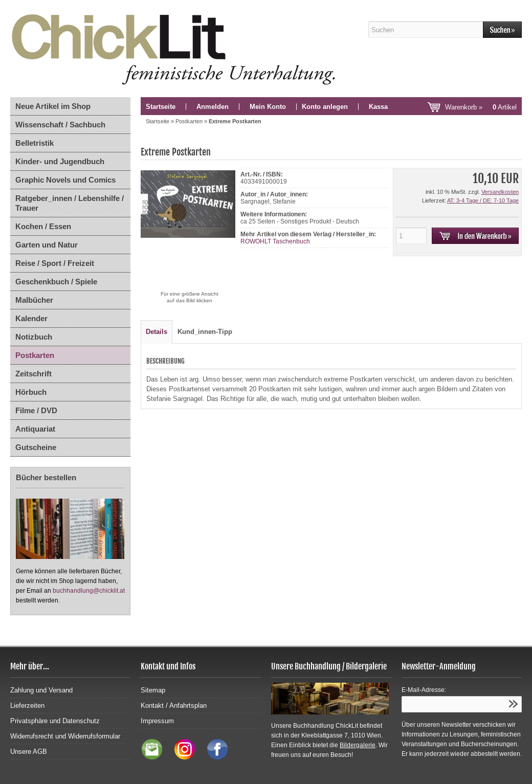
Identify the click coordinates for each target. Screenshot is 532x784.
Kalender (31, 318)
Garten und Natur (47, 245)
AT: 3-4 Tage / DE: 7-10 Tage (483, 200)
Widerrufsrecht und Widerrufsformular (65, 736)
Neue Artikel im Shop (53, 106)
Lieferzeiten (27, 705)
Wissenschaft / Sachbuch (60, 125)
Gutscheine (36, 447)
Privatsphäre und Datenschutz (55, 721)
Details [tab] (157, 332)
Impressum (157, 721)
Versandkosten (500, 192)
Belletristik (35, 143)
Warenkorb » (481, 107)
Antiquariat (35, 429)
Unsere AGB (29, 752)
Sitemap (153, 690)
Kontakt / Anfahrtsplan (174, 705)
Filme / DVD (36, 410)
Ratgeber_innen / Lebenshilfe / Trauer (70, 203)
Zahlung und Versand (41, 690)
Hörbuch (31, 392)
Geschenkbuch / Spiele (56, 282)
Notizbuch (34, 337)
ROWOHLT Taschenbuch (275, 241)
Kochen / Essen (43, 226)
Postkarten (35, 355)
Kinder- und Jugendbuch (60, 161)
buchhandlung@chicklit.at (89, 591)
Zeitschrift (34, 374)
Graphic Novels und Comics (65, 180)
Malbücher (34, 300)
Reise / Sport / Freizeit (55, 263)
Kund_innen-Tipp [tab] (205, 332)
